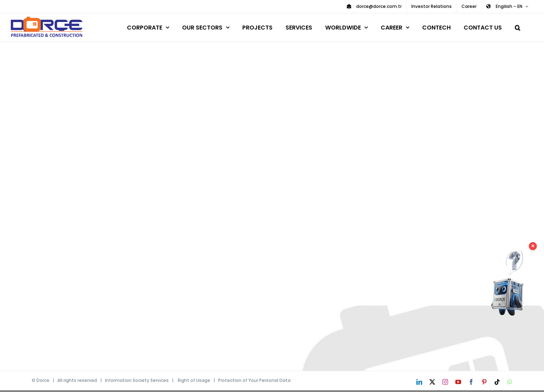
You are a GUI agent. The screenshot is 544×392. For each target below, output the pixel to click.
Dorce (43, 380)
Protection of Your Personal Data (254, 380)
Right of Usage (194, 380)
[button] (518, 26)
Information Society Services (137, 380)
